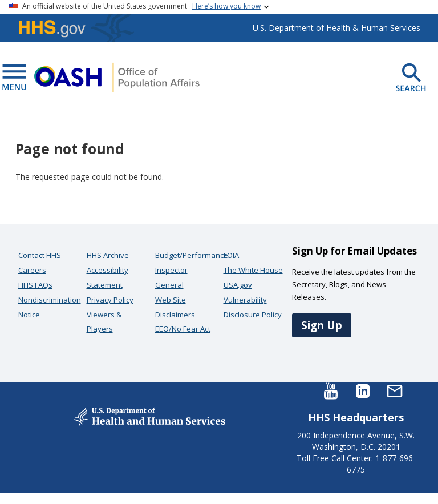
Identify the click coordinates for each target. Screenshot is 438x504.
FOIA (231, 255)
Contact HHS (40, 255)
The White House (253, 270)
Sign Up (322, 325)
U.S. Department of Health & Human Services (336, 28)
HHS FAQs (35, 285)
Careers (32, 270)
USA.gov (238, 285)
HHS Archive (108, 255)
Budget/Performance (192, 255)
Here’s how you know (226, 6)
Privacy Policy (110, 300)
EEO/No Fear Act (183, 329)
